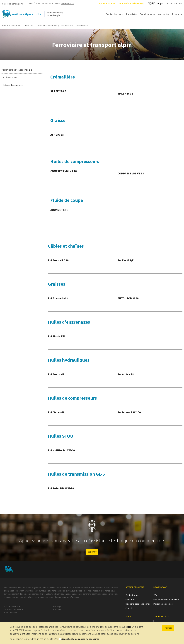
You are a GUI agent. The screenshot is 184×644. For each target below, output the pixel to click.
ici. (130, 627)
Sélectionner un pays (14, 4)
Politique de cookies (163, 604)
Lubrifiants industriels (47, 26)
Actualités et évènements (131, 3)
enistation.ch (68, 3)
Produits (177, 14)
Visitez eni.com (174, 3)
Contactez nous (115, 14)
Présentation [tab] (10, 77)
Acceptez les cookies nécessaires (80, 639)
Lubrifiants (29, 26)
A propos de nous (107, 3)
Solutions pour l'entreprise (155, 14)
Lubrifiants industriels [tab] (13, 85)
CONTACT (92, 552)
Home (5, 26)
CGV (155, 595)
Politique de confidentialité (166, 599)
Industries (132, 14)
